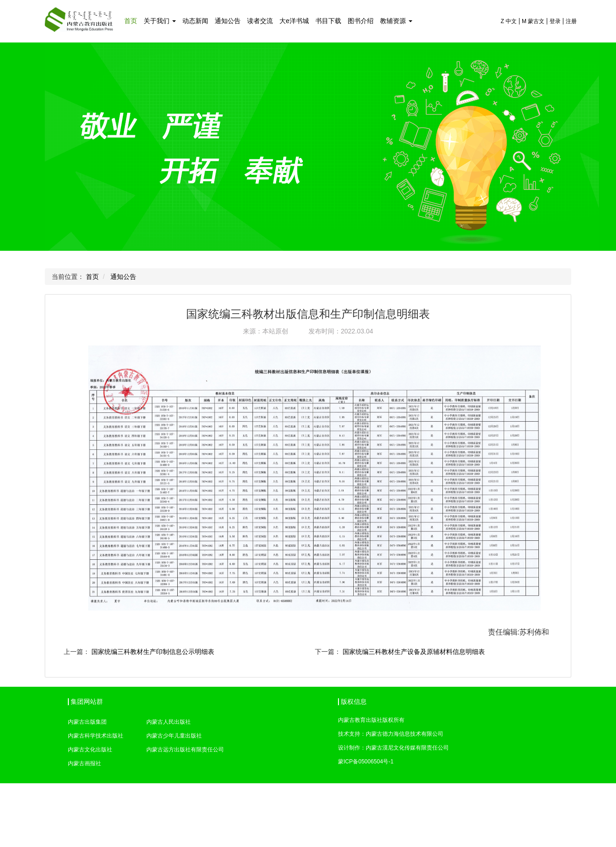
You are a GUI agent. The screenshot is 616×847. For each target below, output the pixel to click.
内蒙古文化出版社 (90, 750)
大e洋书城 (294, 21)
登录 (555, 21)
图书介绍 (361, 21)
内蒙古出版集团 (87, 722)
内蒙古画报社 (85, 763)
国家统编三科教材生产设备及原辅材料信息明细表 (414, 652)
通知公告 (228, 21)
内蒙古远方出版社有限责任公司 (185, 750)
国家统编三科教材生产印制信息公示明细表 (153, 652)
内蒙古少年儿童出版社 (174, 736)
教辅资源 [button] (396, 21)
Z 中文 (509, 21)
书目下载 (328, 21)
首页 (131, 21)
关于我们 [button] (160, 21)
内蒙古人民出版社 (169, 722)
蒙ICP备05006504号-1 (366, 762)
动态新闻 (195, 21)
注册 (571, 21)
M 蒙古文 (533, 21)
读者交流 (260, 21)
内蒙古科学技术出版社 (96, 736)
